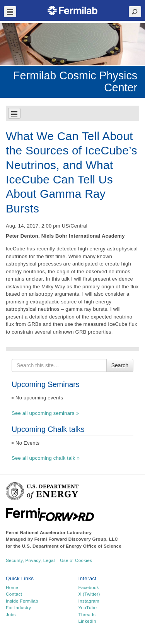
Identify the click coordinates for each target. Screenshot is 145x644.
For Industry (18, 607)
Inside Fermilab (22, 601)
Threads (87, 614)
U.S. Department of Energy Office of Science (72, 546)
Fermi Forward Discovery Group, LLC (76, 539)
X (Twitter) (89, 594)
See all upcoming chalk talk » (46, 458)
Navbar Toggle (10, 12)
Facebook (89, 587)
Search (120, 365)
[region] (72, 44)
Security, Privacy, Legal (30, 560)
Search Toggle (135, 12)
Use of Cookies (76, 560)
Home (12, 587)
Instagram (89, 601)
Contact (14, 594)
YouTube (88, 607)
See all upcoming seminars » (45, 413)
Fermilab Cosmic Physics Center (75, 81)
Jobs (11, 614)
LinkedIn (87, 621)
